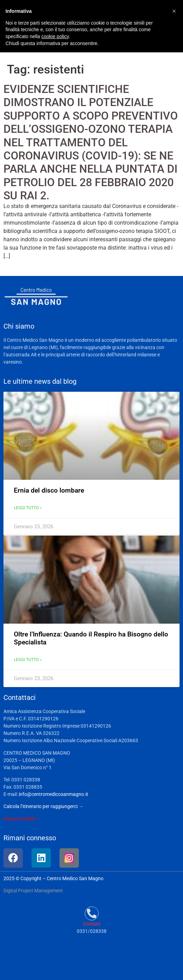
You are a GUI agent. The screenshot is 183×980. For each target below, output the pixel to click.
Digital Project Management (33, 891)
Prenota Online (19, 819)
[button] (174, 11)
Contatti (91, 924)
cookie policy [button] (55, 36)
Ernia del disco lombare (49, 490)
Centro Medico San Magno (75, 878)
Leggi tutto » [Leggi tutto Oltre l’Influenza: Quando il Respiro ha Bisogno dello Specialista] (28, 660)
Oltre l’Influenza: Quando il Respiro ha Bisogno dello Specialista (91, 638)
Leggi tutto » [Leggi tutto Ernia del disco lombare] (28, 508)
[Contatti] (92, 913)
